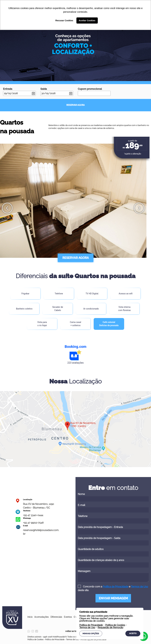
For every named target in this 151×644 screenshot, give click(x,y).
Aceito (133, 633)
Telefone (113, 519)
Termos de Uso (139, 587)
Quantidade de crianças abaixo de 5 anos (113, 563)
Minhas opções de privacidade (93, 640)
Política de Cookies (35, 640)
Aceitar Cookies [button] (87, 20)
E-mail (113, 508)
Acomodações (41, 617)
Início (30, 617)
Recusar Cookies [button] (64, 20)
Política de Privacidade (116, 587)
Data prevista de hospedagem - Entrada (113, 530)
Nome (113, 497)
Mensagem (113, 576)
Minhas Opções (91, 634)
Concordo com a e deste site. (113, 588)
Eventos (68, 617)
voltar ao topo (75, 631)
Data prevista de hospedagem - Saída (113, 541)
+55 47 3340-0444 (33, 515)
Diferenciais (56, 617)
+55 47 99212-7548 (33, 523)
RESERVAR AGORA (75, 105)
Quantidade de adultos (113, 552)
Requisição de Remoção (110, 628)
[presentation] (7, 208)
